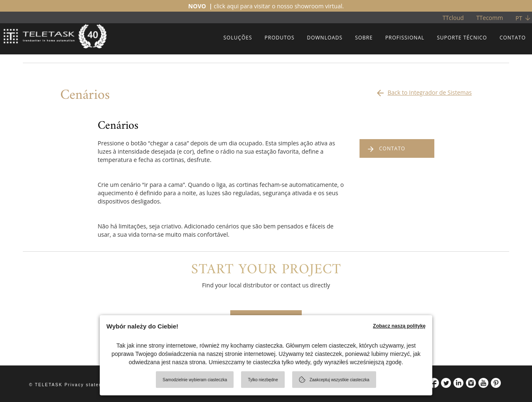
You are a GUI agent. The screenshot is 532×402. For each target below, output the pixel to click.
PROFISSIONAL (405, 38)
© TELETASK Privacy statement (70, 385)
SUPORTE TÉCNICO (462, 38)
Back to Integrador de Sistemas (424, 91)
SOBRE (364, 38)
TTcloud (453, 18)
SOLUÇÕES (238, 38)
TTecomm (490, 18)
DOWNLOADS (325, 38)
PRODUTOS (280, 38)
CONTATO (513, 38)
